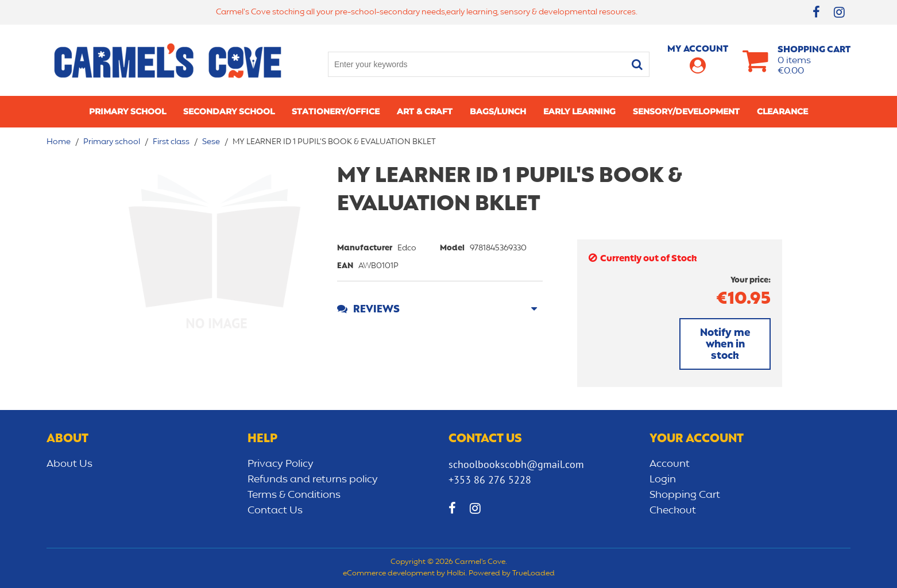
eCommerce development (389, 574)
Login (663, 479)
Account (670, 464)
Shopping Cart (685, 495)
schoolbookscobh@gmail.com (516, 464)
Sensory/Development (686, 111)
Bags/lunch (498, 111)
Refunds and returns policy (313, 479)
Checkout (673, 510)
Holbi (456, 574)
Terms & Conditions (294, 495)
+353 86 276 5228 (490, 480)
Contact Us (275, 510)
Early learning (579, 111)
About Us (69, 464)
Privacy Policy (281, 464)
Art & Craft (425, 111)
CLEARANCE (782, 111)
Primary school (127, 111)
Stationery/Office (336, 111)
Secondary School (229, 111)
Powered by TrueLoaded (512, 574)
